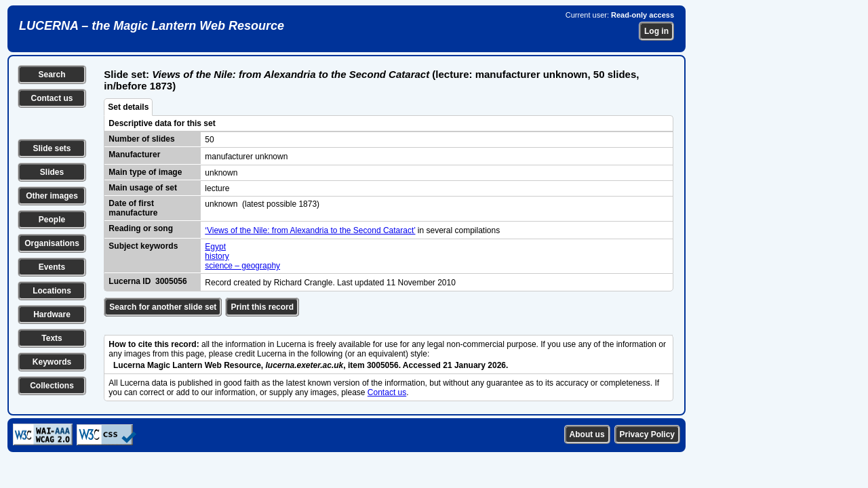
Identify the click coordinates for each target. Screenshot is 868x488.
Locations (52, 291)
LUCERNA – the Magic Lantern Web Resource (152, 26)
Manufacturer (134, 155)
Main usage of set (143, 188)
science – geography (242, 266)
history (217, 256)
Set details (128, 107)
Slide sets (52, 148)
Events (52, 267)
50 (209, 140)
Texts (52, 338)
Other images (52, 196)
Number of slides (141, 139)
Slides (52, 172)
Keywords (52, 362)
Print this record (262, 307)
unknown (221, 173)
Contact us (52, 98)
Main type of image (145, 172)
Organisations (52, 243)
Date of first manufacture (133, 208)
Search (52, 75)
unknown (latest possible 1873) (262, 204)
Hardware (52, 314)
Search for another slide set (163, 307)
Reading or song (141, 228)
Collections (52, 386)
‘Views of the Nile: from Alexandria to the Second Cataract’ (310, 230)
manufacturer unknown (246, 157)
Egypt (215, 247)
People (52, 220)
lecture (217, 188)
